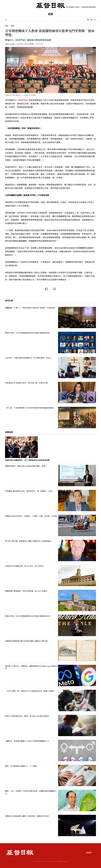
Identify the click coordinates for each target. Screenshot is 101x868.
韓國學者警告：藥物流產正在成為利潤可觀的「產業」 (26, 466)
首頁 (7, 26)
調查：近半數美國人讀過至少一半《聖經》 (22, 766)
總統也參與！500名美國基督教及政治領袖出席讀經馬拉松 (28, 333)
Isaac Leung (10, 44)
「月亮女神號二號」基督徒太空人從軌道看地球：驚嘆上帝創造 (30, 691)
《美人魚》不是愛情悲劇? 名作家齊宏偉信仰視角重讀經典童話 (29, 408)
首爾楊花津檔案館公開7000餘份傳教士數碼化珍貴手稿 (26, 641)
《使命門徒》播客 (25, 100)
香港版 (90, 853)
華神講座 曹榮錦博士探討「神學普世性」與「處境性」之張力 (29, 491)
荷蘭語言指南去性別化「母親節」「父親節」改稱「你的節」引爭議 (31, 516)
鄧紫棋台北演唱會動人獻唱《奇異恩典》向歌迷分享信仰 (27, 816)
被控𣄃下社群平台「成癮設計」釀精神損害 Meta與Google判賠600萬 (31, 667)
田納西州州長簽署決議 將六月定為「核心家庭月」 (25, 566)
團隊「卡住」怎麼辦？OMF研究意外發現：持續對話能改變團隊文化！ (31, 792)
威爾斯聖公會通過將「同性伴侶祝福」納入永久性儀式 (26, 591)
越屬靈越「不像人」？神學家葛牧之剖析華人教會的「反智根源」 (30, 308)
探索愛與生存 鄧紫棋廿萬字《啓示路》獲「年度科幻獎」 (27, 383)
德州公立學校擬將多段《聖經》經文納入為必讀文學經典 (27, 716)
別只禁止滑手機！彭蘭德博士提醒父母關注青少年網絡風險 (28, 541)
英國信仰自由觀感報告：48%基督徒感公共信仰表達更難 (27, 460)
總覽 (50, 14)
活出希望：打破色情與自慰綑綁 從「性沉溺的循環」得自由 (28, 358)
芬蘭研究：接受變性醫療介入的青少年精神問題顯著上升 (27, 741)
